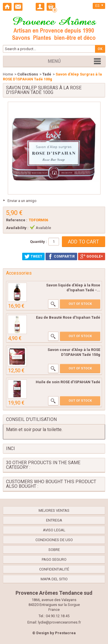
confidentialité (54, 569)
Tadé (47, 74)
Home (8, 74)
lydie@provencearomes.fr (59, 622)
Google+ (92, 256)
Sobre (54, 550)
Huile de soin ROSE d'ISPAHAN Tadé (68, 382)
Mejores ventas (54, 510)
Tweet (33, 256)
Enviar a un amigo (22, 201)
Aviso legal (54, 530)
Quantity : (38, 242)
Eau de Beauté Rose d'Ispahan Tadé (68, 317)
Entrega (54, 520)
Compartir (61, 256)
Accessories (19, 273)
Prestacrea (65, 633)
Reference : (17, 220)
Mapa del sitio (54, 579)
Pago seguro (54, 559)
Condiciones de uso (54, 540)
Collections (28, 74)
